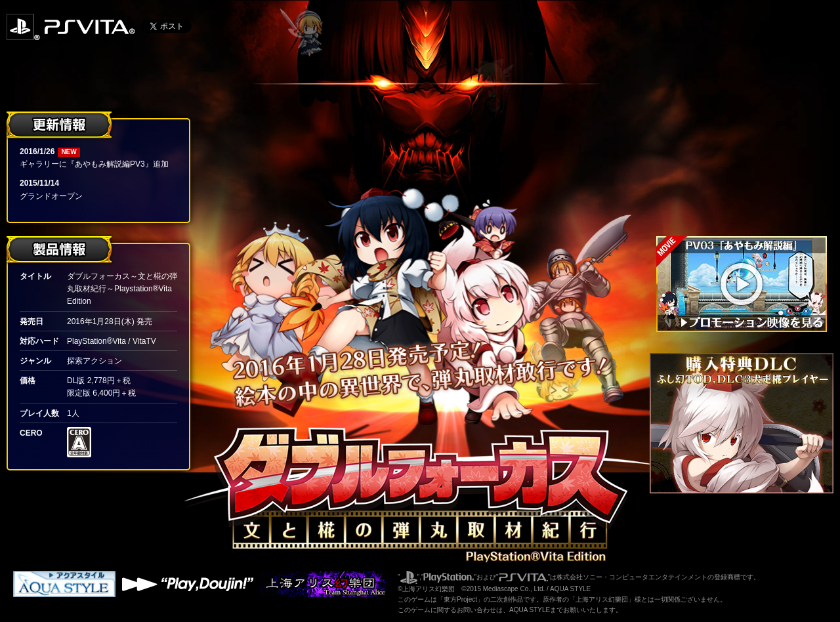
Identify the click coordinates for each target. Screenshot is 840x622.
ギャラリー (748, 163)
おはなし (748, 59)
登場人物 (748, 128)
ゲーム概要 (748, 93)
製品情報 (748, 198)
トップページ (748, 24)
